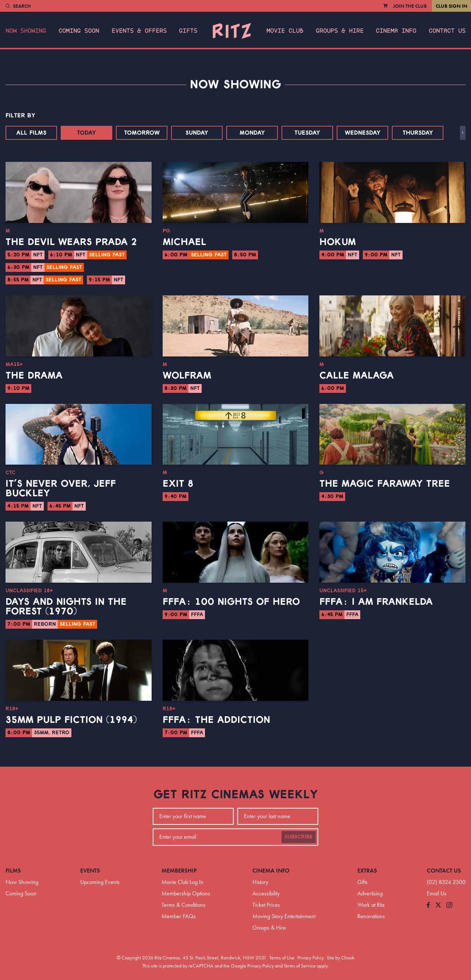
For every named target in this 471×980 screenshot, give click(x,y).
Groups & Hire (340, 31)
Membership (179, 871)
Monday (252, 133)
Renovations (371, 916)
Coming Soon (79, 31)
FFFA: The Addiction (216, 720)
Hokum (338, 242)
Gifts (188, 31)
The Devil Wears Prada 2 (71, 242)
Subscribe (299, 837)
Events (90, 871)
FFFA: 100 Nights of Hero (231, 602)
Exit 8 (178, 484)
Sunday (197, 133)
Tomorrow (142, 133)
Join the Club (410, 6)
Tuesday (307, 133)
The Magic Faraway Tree (385, 484)
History (260, 882)
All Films (31, 133)
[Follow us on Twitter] (438, 906)
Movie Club (285, 31)
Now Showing (26, 31)
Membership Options (186, 893)
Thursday (418, 133)
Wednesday (363, 133)
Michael (184, 242)
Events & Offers (139, 31)
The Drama (34, 376)
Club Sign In (451, 6)
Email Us (437, 893)
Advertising (370, 893)
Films (13, 871)
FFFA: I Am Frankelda (376, 602)
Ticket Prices (266, 905)
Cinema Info (396, 31)
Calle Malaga (357, 376)
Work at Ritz (371, 905)
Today (86, 133)
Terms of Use (282, 958)
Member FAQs (179, 916)
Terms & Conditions (183, 905)
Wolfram (187, 376)
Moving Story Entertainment (284, 916)
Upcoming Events (100, 882)
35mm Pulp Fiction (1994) (71, 720)
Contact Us (447, 31)
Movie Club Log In (183, 882)
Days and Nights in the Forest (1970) (66, 607)
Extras (367, 871)
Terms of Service (300, 966)
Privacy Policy (311, 958)
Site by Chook (341, 958)
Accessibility (266, 893)
